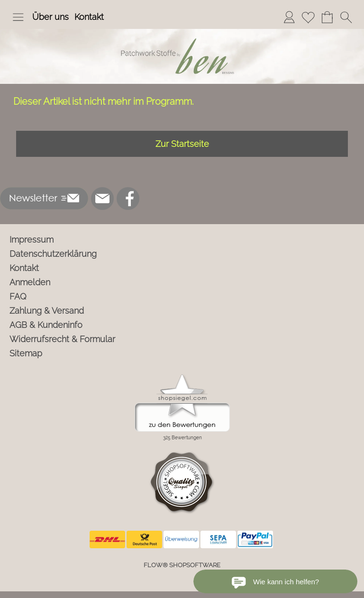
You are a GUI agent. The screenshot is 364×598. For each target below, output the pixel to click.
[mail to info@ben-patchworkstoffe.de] (102, 199)
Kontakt (89, 17)
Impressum (32, 240)
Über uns (50, 17)
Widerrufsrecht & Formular (62, 339)
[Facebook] (128, 199)
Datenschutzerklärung (53, 254)
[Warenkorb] (327, 17)
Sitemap (26, 353)
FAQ (18, 296)
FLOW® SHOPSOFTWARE (182, 565)
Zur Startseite (182, 144)
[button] (18, 17)
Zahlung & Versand (47, 311)
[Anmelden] (289, 17)
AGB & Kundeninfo (46, 325)
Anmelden (30, 282)
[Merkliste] (308, 17)
